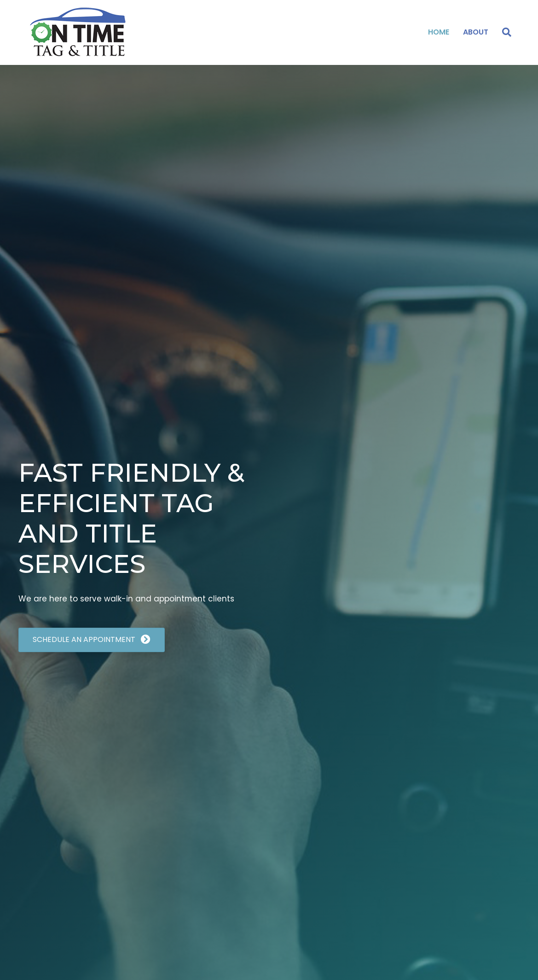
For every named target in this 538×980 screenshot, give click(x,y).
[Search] (503, 32)
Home (439, 32)
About (476, 32)
